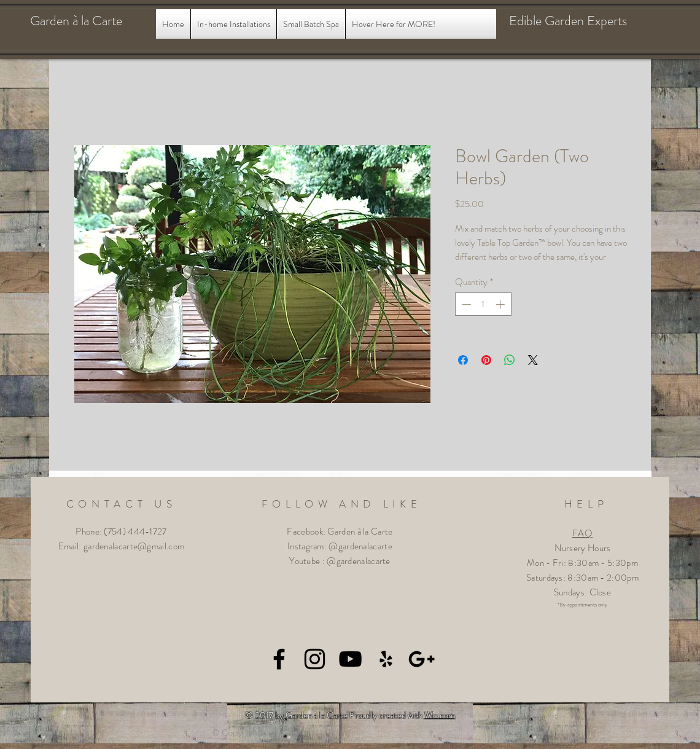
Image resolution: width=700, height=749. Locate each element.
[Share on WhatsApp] (510, 360)
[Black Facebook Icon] (279, 659)
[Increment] (501, 304)
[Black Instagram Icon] (315, 659)
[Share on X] (533, 360)
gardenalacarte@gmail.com (134, 546)
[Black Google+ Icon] (422, 659)
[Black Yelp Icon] (386, 659)
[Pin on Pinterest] (486, 360)
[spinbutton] (483, 304)
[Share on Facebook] (463, 360)
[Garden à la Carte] (88, 21)
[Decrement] (465, 304)
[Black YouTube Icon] (350, 659)
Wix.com (440, 715)
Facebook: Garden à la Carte (340, 531)
